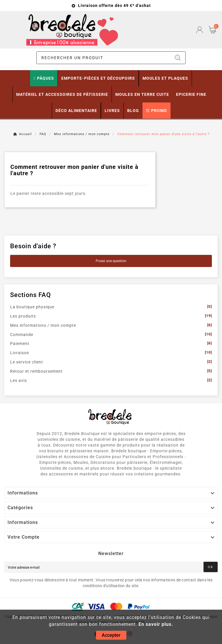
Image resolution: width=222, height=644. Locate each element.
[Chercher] (104, 58)
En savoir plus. (156, 624)
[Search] (178, 58)
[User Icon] (200, 30)
